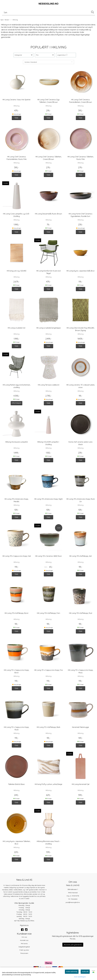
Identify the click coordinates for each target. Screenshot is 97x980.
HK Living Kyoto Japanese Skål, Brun (80, 271)
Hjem (2, 20)
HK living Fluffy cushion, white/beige (48, 784)
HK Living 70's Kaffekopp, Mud (81, 613)
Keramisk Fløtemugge (80, 727)
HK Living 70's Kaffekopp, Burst (16, 613)
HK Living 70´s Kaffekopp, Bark (48, 727)
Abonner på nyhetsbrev (73, 945)
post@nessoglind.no (73, 902)
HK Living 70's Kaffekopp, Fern (48, 613)
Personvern (24, 953)
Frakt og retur (24, 950)
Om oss (24, 937)
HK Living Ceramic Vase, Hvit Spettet (16, 100)
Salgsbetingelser (24, 947)
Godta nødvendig (72, 972)
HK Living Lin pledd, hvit (17, 328)
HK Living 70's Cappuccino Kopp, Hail (17, 556)
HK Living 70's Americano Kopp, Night (48, 499)
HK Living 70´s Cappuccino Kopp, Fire (48, 670)
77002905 (74, 899)
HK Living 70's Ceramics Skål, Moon (48, 556)
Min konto (24, 944)
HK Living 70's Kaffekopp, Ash (81, 556)
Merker (7, 20)
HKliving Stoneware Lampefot (17, 442)
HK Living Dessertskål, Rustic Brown (48, 214)
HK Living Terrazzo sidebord (48, 385)
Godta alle (85, 972)
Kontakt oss (24, 940)
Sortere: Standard (31, 62)
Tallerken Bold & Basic (16, 784)
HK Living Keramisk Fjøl (81, 784)
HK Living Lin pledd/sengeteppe (48, 328)
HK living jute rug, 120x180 (17, 271)
